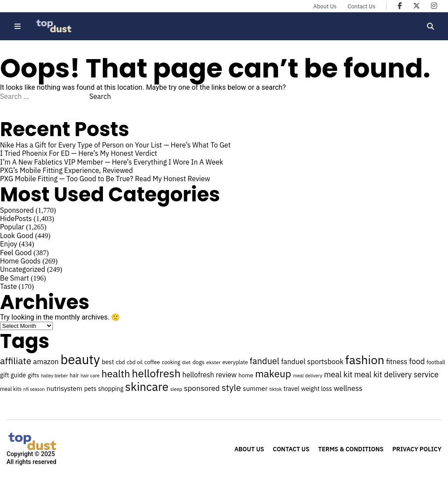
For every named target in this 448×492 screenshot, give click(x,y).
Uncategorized (23, 269)
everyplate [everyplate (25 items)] (235, 362)
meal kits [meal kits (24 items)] (11, 389)
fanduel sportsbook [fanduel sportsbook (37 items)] (312, 362)
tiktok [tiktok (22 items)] (276, 389)
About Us (325, 6)
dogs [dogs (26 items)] (199, 362)
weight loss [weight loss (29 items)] (317, 389)
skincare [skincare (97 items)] (147, 387)
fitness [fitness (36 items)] (397, 361)
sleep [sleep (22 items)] (176, 389)
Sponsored (17, 210)
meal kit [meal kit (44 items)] (338, 374)
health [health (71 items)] (116, 373)
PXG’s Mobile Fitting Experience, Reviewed (66, 170)
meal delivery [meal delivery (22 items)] (308, 376)
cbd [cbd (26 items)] (120, 362)
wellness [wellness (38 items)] (348, 388)
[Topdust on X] (416, 6)
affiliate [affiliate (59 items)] (16, 361)
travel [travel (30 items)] (291, 388)
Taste (9, 286)
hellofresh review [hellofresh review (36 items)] (210, 374)
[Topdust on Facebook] (400, 6)
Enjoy (9, 244)
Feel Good (16, 253)
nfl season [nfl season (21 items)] (34, 389)
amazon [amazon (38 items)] (46, 362)
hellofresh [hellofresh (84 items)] (156, 373)
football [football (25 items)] (436, 362)
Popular (12, 227)
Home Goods (20, 261)
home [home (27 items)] (246, 375)
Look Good (17, 235)
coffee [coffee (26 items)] (152, 362)
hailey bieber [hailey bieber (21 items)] (55, 376)
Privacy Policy (417, 449)
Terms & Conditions (351, 449)
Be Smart (14, 278)
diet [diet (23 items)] (186, 362)
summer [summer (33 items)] (255, 388)
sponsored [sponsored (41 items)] (202, 388)
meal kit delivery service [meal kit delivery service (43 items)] (397, 374)
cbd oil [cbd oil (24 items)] (135, 362)
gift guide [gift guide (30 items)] (13, 375)
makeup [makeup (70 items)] (273, 374)
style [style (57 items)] (231, 388)
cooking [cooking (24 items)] (171, 362)
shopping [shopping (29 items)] (111, 389)
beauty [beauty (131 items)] (80, 359)
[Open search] (430, 26)
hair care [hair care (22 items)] (90, 376)
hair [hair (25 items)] (74, 375)
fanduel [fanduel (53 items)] (265, 361)
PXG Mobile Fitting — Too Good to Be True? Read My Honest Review (105, 179)
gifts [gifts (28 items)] (33, 375)
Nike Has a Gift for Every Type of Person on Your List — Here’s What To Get (115, 145)
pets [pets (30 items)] (90, 388)
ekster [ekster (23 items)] (214, 362)
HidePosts (16, 218)
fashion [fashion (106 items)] (365, 360)
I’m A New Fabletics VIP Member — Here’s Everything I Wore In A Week (112, 162)
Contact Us (361, 6)
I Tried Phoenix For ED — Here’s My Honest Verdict (79, 153)
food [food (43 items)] (417, 361)
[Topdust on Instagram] (434, 6)
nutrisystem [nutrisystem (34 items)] (64, 388)
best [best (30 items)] (108, 362)
